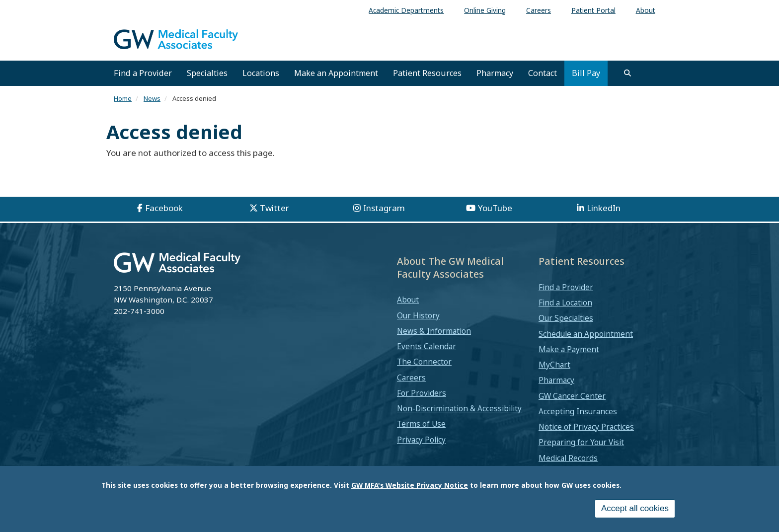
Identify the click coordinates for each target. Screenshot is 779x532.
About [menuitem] (646, 10)
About (408, 300)
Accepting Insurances (578, 411)
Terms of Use (421, 424)
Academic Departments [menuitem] (406, 10)
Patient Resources (427, 73)
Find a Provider (143, 73)
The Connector (424, 362)
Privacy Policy (421, 440)
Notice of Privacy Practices (586, 427)
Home (123, 98)
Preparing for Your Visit (581, 442)
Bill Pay (586, 73)
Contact (543, 73)
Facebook (164, 208)
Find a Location (565, 303)
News (152, 98)
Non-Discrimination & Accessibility (459, 408)
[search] (627, 73)
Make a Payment (569, 349)
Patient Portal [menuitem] (593, 10)
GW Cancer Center (572, 396)
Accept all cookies (635, 510)
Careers (411, 378)
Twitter (274, 208)
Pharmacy (495, 73)
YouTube (495, 208)
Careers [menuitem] (539, 10)
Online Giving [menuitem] (485, 10)
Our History (418, 315)
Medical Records (568, 458)
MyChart (554, 365)
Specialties (207, 73)
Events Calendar (427, 346)
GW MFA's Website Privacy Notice (410, 486)
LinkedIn (604, 208)
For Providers (422, 393)
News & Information (434, 331)
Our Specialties (566, 318)
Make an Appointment (336, 73)
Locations (261, 73)
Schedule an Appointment (586, 334)
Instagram (384, 208)
